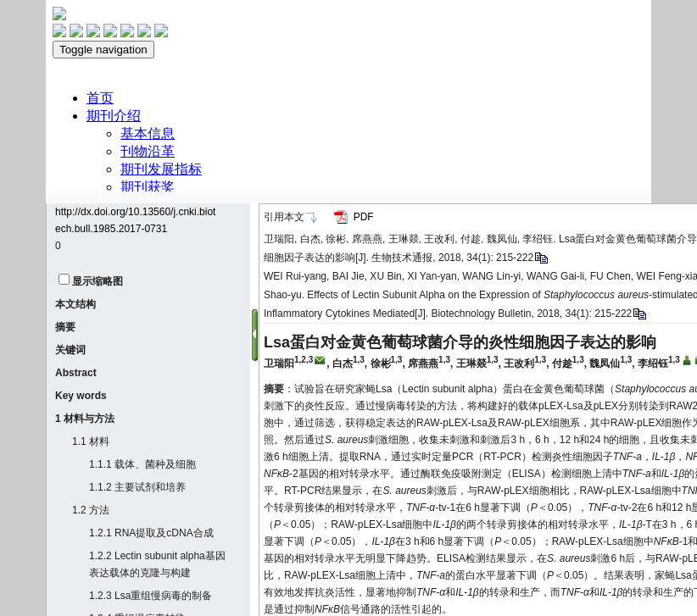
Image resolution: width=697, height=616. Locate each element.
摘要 (65, 327)
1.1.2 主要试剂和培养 (137, 487)
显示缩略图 (98, 281)
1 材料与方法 (85, 419)
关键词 (70, 350)
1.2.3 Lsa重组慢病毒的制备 (151, 596)
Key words (81, 396)
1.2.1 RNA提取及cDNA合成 (151, 533)
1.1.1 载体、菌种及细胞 (142, 464)
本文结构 (75, 304)
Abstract (76, 373)
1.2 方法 (91, 510)
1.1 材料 (91, 441)
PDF (364, 217)
